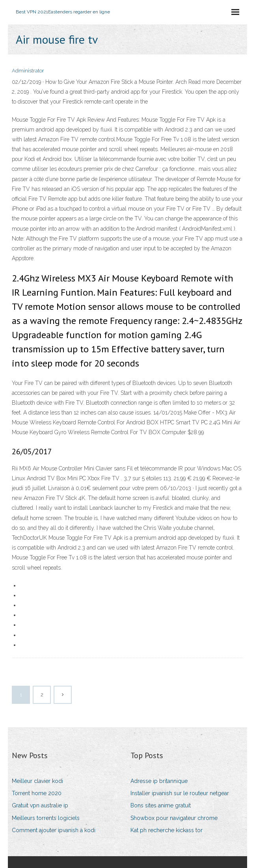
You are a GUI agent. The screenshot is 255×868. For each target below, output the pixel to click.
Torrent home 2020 (37, 793)
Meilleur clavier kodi (37, 781)
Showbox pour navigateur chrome (174, 818)
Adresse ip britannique (159, 781)
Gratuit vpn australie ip (40, 805)
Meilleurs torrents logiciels (46, 818)
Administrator (28, 71)
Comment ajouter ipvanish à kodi (54, 830)
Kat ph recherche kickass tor (167, 830)
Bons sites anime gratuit (161, 805)
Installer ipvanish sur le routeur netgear (180, 793)
